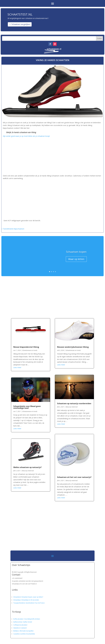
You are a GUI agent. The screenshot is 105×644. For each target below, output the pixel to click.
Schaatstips (17, 600)
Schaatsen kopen (76, 252)
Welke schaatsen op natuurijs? (27, 467)
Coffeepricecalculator (20, 625)
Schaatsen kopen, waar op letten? (32, 597)
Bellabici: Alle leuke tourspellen (23, 631)
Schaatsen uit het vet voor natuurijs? (74, 477)
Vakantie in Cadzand (20, 628)
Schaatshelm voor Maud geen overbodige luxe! (27, 407)
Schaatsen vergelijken (21, 24)
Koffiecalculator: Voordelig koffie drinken (27, 619)
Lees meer (17, 367)
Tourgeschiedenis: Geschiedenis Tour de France (29, 603)
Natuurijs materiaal (28, 471)
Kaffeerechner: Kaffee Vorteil (23, 622)
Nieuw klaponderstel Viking (26, 347)
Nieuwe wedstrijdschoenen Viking (73, 347)
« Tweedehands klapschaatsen (13, 229)
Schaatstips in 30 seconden (30, 600)
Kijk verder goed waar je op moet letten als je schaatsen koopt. (27, 136)
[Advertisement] (53, 155)
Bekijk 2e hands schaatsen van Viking (21, 132)
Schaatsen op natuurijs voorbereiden (74, 403)
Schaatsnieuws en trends (30, 350)
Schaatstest (17, 597)
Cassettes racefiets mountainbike (24, 634)
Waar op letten (76, 260)
